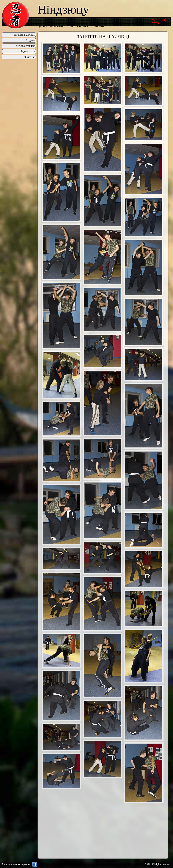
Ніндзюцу (63, 9)
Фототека (30, 57)
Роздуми (30, 40)
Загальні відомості (24, 35)
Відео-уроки (28, 51)
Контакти (99, 26)
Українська (57, 26)
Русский (42, 26)
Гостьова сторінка (25, 46)
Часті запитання (79, 26)
